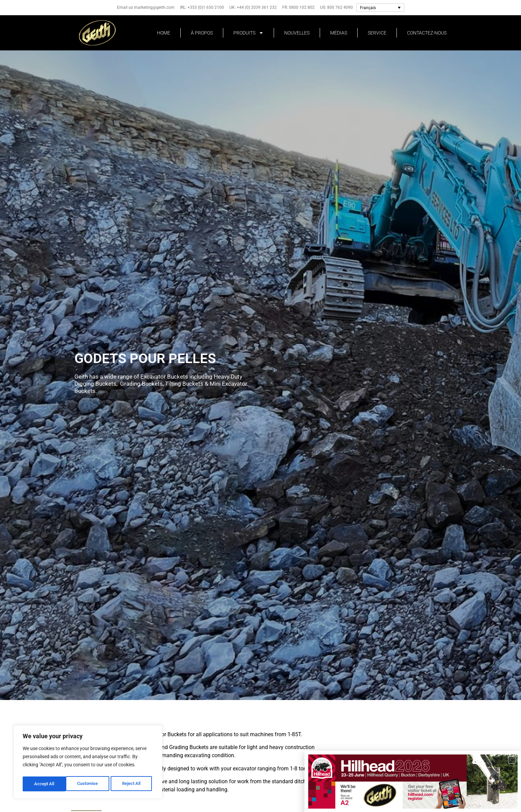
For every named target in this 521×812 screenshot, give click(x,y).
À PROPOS (202, 33)
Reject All (89, 784)
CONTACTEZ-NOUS (427, 33)
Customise (44, 784)
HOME (164, 33)
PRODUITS (248, 33)
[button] (512, 760)
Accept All (133, 784)
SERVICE (377, 33)
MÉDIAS (339, 33)
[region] (88, 763)
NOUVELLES (297, 33)
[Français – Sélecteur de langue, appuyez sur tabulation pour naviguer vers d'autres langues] (380, 8)
